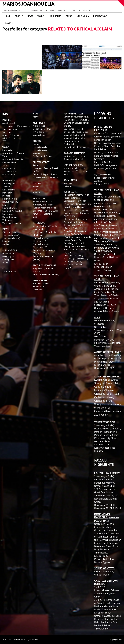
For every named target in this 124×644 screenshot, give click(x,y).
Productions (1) (40, 147)
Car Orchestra (9, 190)
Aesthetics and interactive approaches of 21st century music (76, 171)
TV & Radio (38, 132)
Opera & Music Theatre (13, 153)
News (30, 16)
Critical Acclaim (9, 232)
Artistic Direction (10, 138)
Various (36, 153)
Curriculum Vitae (10, 129)
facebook (68, 183)
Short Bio (7, 132)
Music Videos (39, 126)
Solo (5, 165)
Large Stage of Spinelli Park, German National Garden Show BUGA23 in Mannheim (107, 605)
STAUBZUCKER (9, 272)
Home (7, 16)
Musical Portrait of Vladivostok (72, 142)
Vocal (5, 156)
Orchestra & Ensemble (13, 159)
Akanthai (6, 187)
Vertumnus (7, 220)
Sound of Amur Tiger (43, 202)
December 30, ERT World (108, 508)
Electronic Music (10, 199)
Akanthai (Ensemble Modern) (46, 274)
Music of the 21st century (75, 156)
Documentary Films (42, 129)
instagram (68, 186)
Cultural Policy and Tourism (46, 174)
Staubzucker (8, 214)
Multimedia (83, 16)
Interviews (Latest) (11, 235)
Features (6, 241)
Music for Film (9, 174)
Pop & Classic (9, 168)
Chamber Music (9, 162)
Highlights (55, 16)
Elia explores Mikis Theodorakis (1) (42, 240)
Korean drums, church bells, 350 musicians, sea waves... (76, 118)
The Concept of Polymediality (16, 126)
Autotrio (37, 165)
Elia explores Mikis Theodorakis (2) (42, 246)
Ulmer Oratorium (10, 217)
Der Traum (7, 193)
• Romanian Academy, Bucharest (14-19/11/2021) (76, 257)
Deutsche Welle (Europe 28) (46, 177)
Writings (6, 262)
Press (69, 16)
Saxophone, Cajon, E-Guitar (46, 211)
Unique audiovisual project (76, 132)
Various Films (39, 135)
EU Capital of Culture (43, 156)
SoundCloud (39, 287)
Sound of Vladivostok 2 (74, 138)
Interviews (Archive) (11, 238)
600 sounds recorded (73, 129)
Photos (9, 23)
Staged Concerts (10, 171)
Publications (100, 16)
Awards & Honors (11, 135)
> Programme (101, 629)
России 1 (37, 186)
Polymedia (7, 150)
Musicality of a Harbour (44, 205)
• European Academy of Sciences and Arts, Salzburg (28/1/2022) (76, 249)
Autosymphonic (9, 184)
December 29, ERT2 (105, 505)
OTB (35, 189)
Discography (8, 256)
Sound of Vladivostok (12, 211)
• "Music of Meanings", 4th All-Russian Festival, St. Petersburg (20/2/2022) (77, 240)
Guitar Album (8, 253)
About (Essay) (9, 123)
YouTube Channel (41, 284)
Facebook (37, 290)
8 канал (37, 193)
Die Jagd (6, 196)
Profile (19, 16)
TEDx (5, 141)
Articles (6, 244)
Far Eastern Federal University (77, 147)
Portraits (37, 144)
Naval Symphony (10, 202)
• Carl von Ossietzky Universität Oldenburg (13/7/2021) (73, 265)
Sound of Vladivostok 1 (74, 135)
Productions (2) (40, 150)
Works (41, 16)
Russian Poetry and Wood (45, 208)
